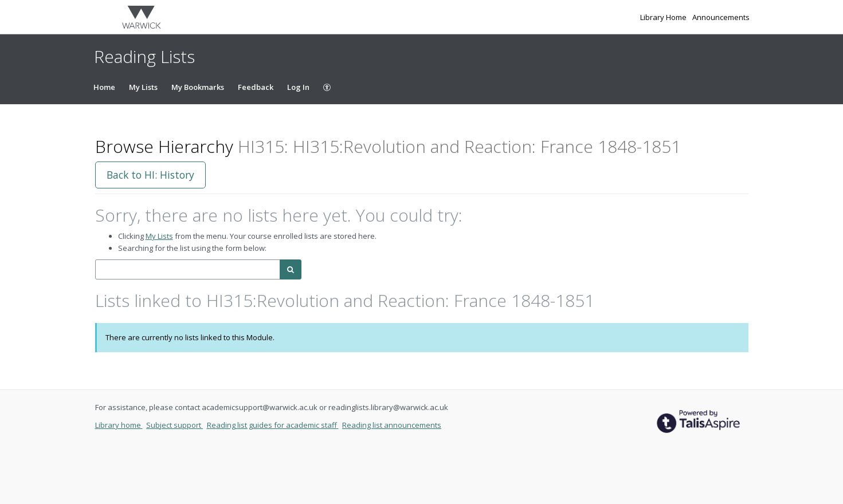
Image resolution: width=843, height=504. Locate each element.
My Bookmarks (198, 87)
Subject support (175, 425)
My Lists (143, 87)
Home (104, 87)
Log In (298, 87)
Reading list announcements (392, 425)
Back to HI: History (150, 175)
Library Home (664, 17)
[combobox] (188, 269)
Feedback (256, 87)
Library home (119, 425)
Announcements (721, 17)
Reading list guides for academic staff (273, 425)
